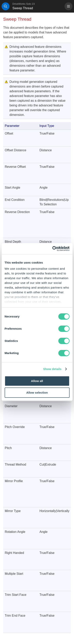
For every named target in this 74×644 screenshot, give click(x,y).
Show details (52, 369)
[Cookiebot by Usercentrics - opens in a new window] (53, 249)
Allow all (37, 381)
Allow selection (37, 393)
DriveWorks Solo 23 (24, 4)
